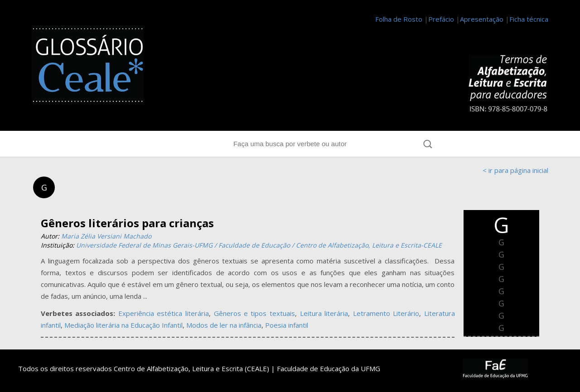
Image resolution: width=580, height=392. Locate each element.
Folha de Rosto (399, 19)
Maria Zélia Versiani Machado (106, 236)
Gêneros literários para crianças (127, 223)
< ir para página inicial (515, 170)
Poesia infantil (287, 325)
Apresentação (482, 19)
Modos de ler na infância (224, 325)
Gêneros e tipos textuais (255, 313)
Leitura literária (324, 313)
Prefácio (441, 19)
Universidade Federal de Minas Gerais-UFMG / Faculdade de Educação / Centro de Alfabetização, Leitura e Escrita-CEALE (259, 245)
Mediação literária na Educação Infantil (123, 325)
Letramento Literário (386, 313)
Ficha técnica (529, 19)
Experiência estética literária (164, 313)
